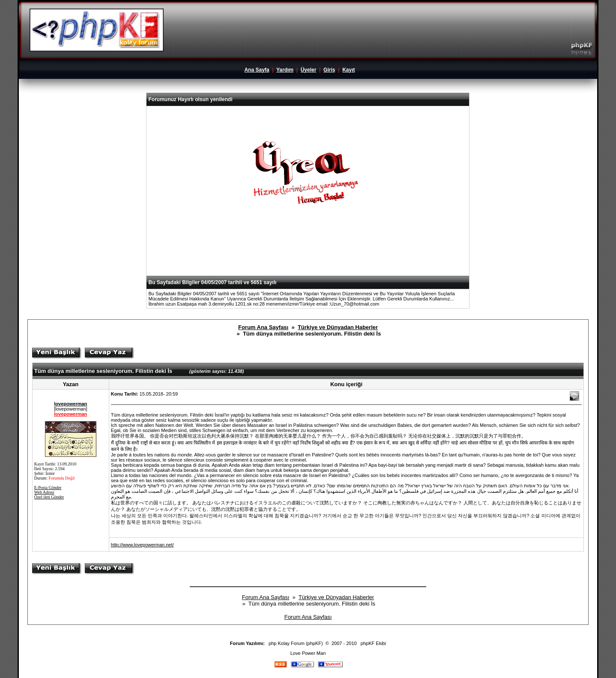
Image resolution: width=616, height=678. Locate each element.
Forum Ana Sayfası (263, 327)
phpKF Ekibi (373, 643)
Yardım (285, 70)
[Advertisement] (308, 255)
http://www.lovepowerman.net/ (142, 545)
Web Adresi (44, 492)
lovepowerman (70, 404)
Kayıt (348, 70)
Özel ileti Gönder (49, 497)
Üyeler (309, 70)
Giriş (329, 70)
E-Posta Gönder (48, 487)
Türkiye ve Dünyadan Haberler (338, 327)
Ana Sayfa (257, 70)
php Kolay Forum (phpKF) (296, 643)
